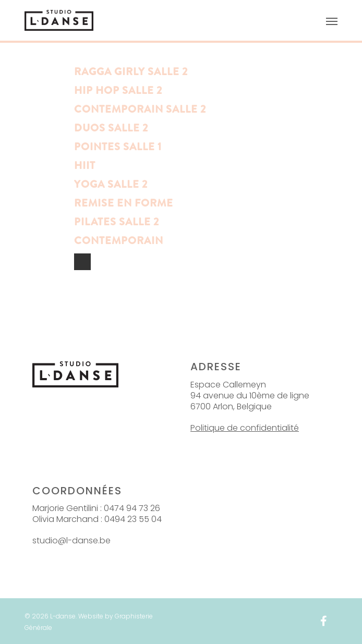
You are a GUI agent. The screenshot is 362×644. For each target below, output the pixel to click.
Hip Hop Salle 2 (118, 90)
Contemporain (119, 241)
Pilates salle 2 (117, 222)
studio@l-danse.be (71, 540)
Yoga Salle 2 (111, 184)
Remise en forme (124, 203)
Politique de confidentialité (245, 428)
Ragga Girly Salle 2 (131, 72)
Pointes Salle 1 (118, 147)
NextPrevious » (82, 262)
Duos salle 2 (111, 128)
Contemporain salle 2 (140, 109)
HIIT (85, 166)
